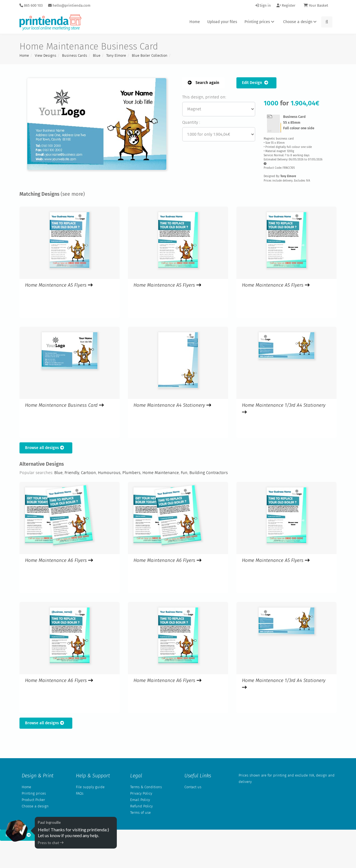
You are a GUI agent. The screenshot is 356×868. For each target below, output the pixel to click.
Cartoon (88, 473)
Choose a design (301, 22)
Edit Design (256, 83)
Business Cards (75, 55)
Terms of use (140, 813)
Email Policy (140, 800)
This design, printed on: (204, 97)
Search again (203, 83)
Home (195, 22)
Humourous (109, 473)
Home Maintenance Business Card (64, 405)
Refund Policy (141, 806)
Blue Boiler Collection (150, 55)
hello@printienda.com (69, 5)
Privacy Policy (141, 793)
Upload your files (222, 22)
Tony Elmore (116, 55)
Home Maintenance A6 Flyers (59, 560)
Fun (184, 473)
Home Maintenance (161, 473)
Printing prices (260, 22)
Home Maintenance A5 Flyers (59, 285)
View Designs (45, 55)
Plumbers (131, 473)
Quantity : (191, 122)
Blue (97, 55)
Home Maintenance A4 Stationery (172, 405)
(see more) (73, 194)
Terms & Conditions (146, 787)
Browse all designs (46, 448)
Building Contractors (209, 473)
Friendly (72, 473)
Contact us (193, 787)
